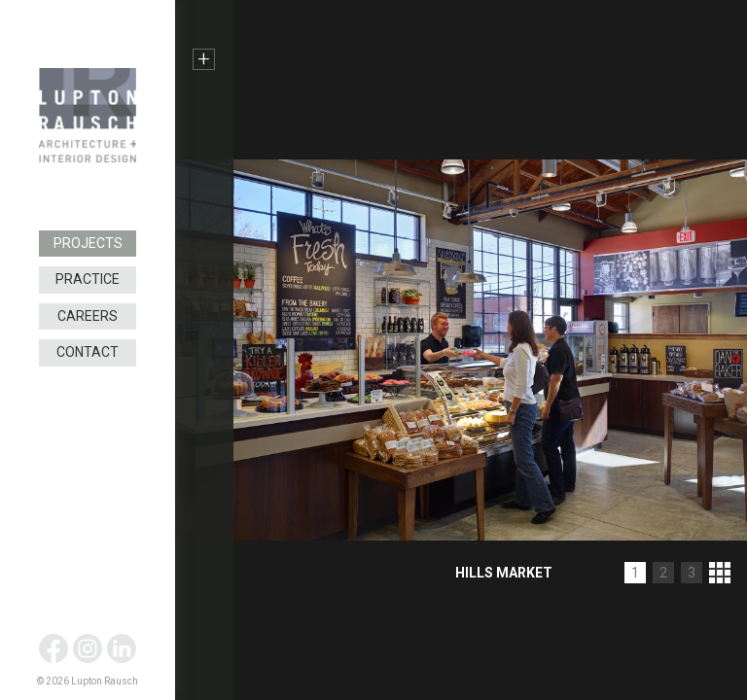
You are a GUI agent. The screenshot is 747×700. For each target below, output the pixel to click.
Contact (88, 352)
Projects (88, 243)
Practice (88, 279)
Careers (88, 316)
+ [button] (204, 59)
